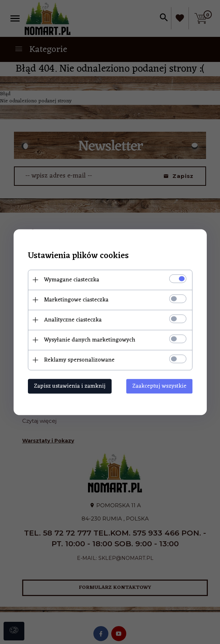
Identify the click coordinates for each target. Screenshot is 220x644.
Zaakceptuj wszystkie (159, 386)
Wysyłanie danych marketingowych (90, 340)
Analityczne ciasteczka (73, 320)
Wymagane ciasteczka (72, 280)
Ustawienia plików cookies (78, 256)
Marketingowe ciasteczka (76, 300)
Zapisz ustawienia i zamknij (70, 386)
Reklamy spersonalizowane (79, 360)
